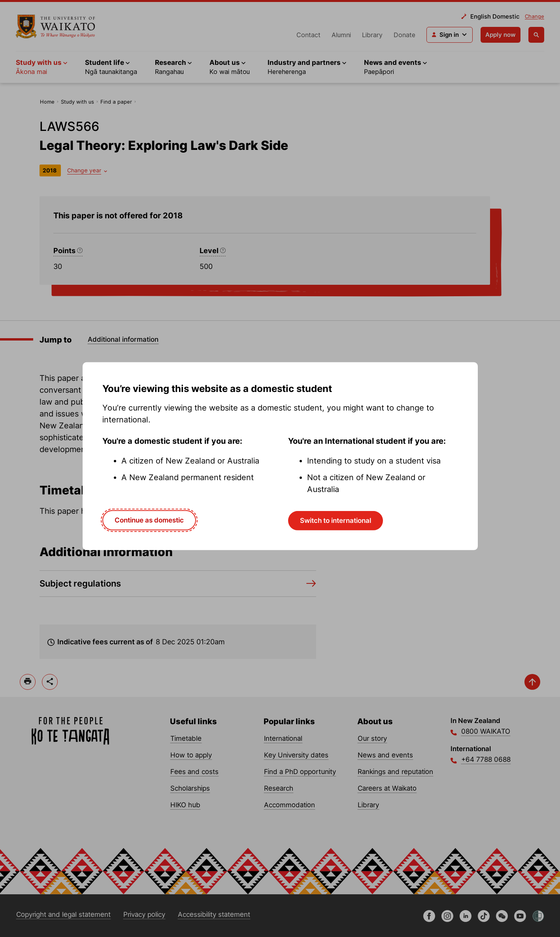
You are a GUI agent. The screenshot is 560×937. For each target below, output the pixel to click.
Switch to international (336, 521)
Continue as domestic (149, 520)
